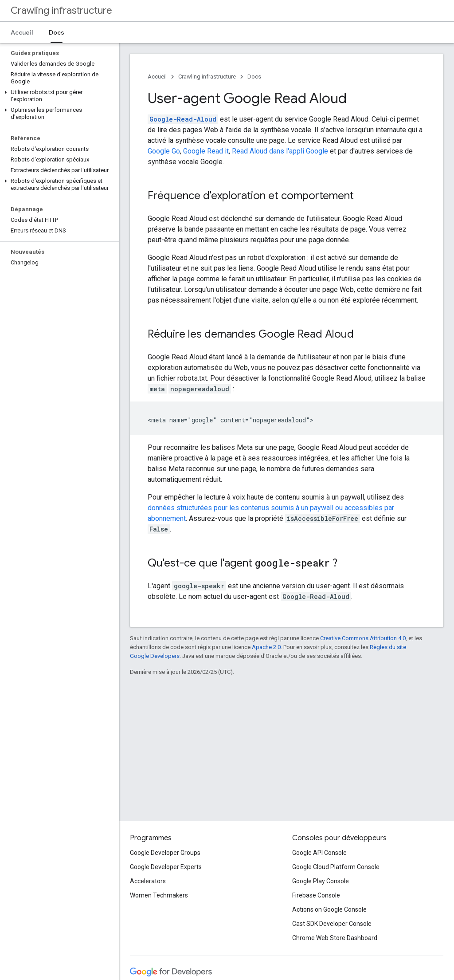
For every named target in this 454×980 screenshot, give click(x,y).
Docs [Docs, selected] (57, 32)
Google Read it (206, 151)
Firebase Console (316, 895)
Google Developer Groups (165, 853)
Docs (254, 77)
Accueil (22, 32)
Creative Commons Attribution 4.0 (363, 638)
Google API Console (319, 853)
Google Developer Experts (166, 867)
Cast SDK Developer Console (332, 924)
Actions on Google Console (329, 909)
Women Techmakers (159, 895)
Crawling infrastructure (61, 10)
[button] (58, 96)
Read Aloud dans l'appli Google (280, 151)
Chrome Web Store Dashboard (335, 938)
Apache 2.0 (266, 647)
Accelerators (148, 881)
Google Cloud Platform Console (336, 867)
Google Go (164, 151)
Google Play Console (321, 881)
